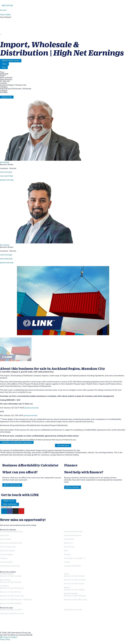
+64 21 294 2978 (6, 259)
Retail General (69, 547)
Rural (66, 551)
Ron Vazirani (5, 245)
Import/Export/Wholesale (10, 566)
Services (67, 555)
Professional (69, 539)
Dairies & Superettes (8, 547)
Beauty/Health (6, 539)
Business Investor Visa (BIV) (11, 610)
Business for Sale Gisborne (11, 592)
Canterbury (4, 586)
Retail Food (68, 543)
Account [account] (3, 10)
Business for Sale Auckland (11, 576)
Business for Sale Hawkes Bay (12, 596)
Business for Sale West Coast (76, 600)
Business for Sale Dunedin (74, 576)
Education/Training (7, 551)
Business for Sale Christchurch (12, 588)
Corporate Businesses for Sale (12, 613)
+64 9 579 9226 (6, 172)
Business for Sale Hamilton (74, 590)
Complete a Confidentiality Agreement (17, 442)
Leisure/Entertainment (73, 535)
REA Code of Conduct (8, 637)
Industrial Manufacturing (73, 532)
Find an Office (5, 15)
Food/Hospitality (6, 555)
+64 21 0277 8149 (7, 176)
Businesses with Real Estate (11, 543)
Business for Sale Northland (11, 603)
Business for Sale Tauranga (10, 582)
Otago (66, 574)
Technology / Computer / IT (75, 558)
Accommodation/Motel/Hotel (11, 532)
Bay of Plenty (5, 580)
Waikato (67, 587)
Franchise (4, 558)
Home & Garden (6, 562)
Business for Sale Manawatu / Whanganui (16, 600)
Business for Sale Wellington (75, 596)
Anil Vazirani (5, 162)
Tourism (67, 562)
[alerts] (1, 523)
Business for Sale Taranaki (74, 584)
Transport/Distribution (72, 566)
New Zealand (6, 17)
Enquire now (7, 97)
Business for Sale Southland (75, 580)
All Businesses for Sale (73, 610)
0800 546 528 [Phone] (7, 6)
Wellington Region (71, 594)
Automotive (5, 535)
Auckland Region (7, 574)
